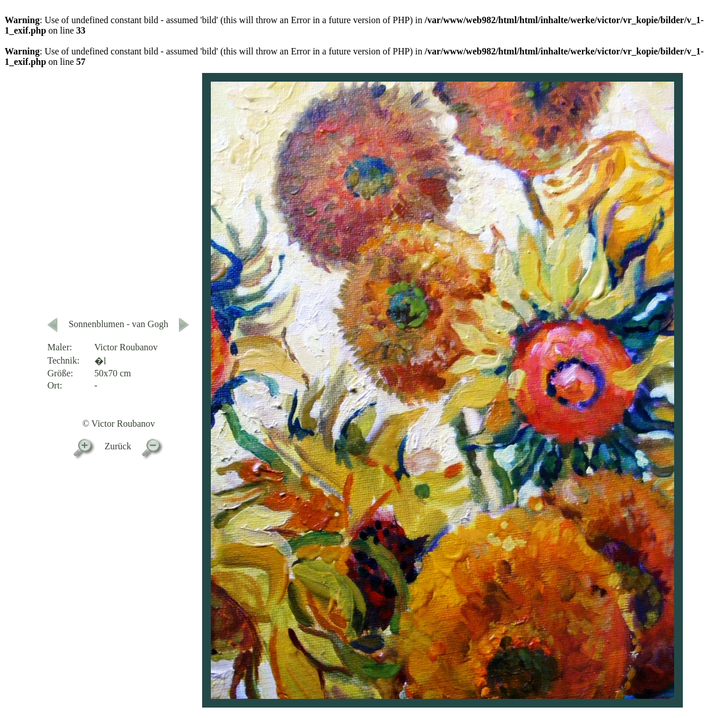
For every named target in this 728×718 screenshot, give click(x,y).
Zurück (118, 446)
